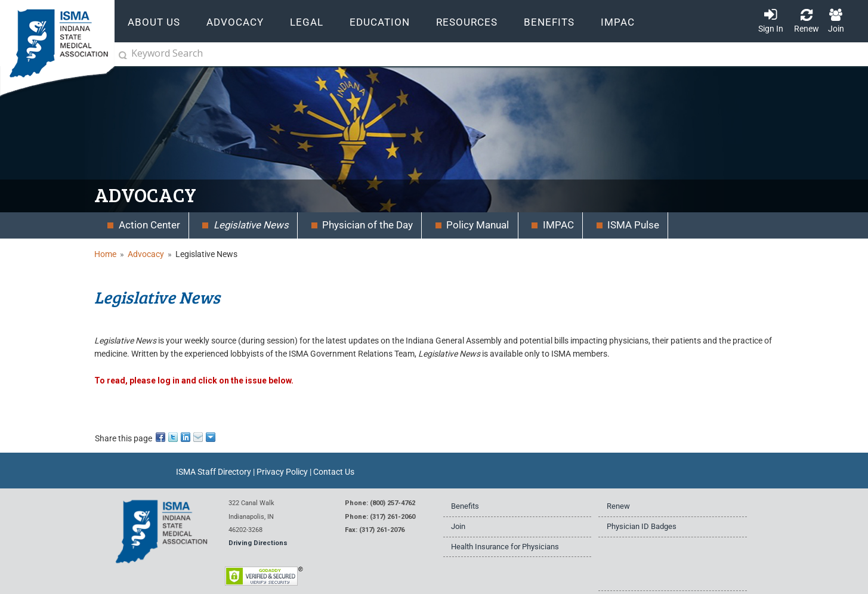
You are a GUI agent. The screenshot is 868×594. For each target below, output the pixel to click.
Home (105, 254)
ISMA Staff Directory (214, 472)
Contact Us (334, 472)
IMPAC (618, 22)
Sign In (771, 29)
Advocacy (146, 254)
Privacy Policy (282, 472)
